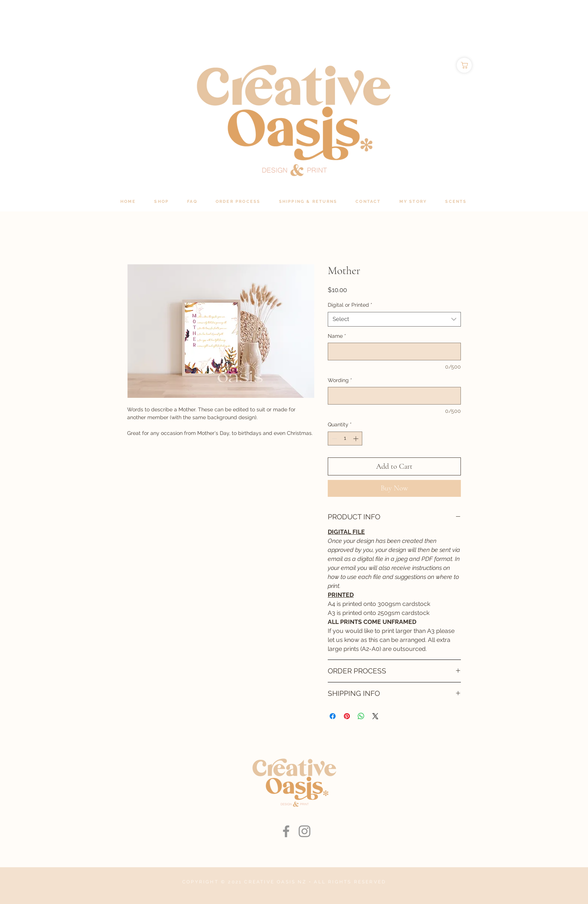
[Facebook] (286, 831)
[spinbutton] (345, 439)
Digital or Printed (350, 305)
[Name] (394, 352)
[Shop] (464, 65)
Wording (340, 380)
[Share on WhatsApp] (361, 716)
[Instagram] (304, 831)
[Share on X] (375, 716)
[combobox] (394, 319)
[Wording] (394, 396)
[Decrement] (334, 439)
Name (337, 336)
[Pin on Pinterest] (347, 716)
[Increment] (356, 439)
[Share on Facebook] (333, 716)
